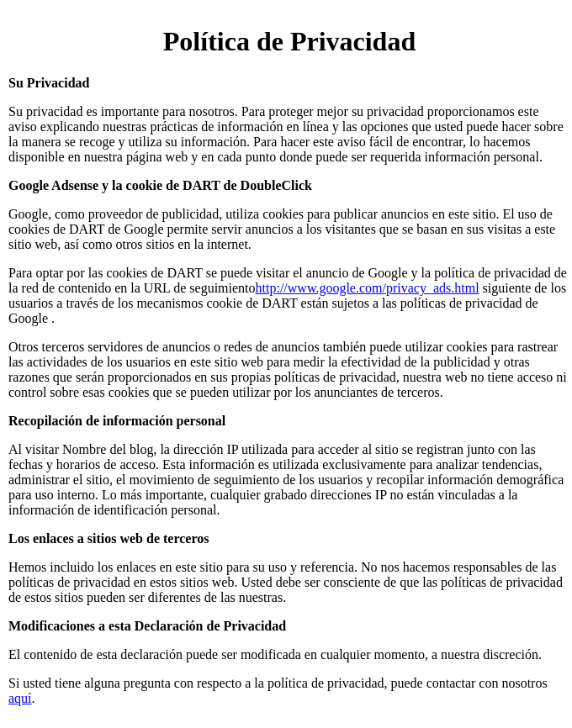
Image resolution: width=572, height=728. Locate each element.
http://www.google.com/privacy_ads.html (368, 288)
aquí (20, 698)
